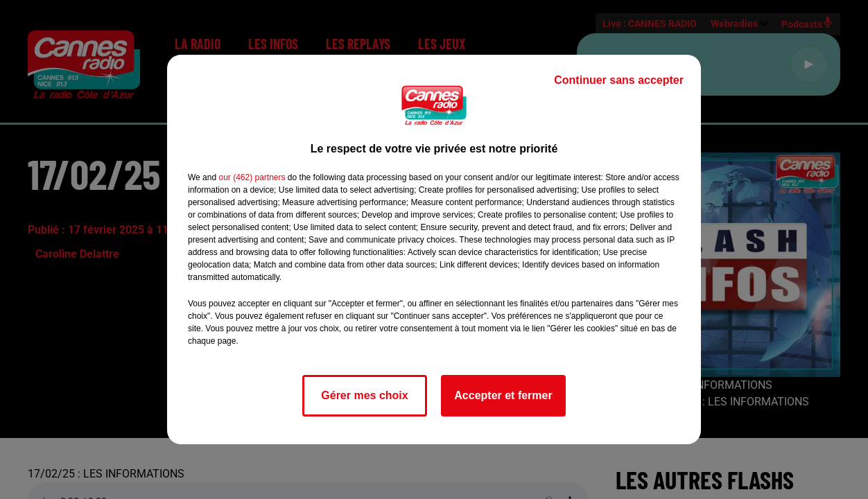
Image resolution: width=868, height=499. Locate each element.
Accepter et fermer (503, 395)
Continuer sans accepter (619, 80)
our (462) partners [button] (252, 177)
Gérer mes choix (364, 395)
